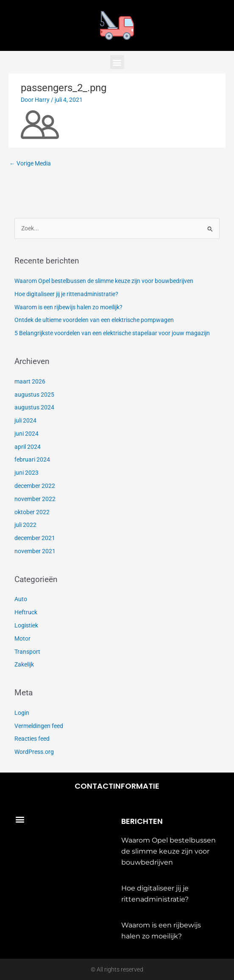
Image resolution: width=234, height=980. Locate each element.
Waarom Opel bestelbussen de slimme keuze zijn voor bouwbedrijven (104, 281)
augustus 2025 (34, 395)
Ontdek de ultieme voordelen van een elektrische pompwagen (94, 320)
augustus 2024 (34, 407)
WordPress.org (34, 752)
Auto (21, 599)
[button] (117, 62)
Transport (27, 652)
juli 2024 (25, 420)
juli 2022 (25, 525)
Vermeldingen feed (39, 726)
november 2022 (35, 499)
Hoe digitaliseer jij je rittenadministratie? (66, 294)
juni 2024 (26, 434)
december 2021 (35, 538)
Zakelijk (24, 664)
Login (22, 713)
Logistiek (26, 625)
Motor (22, 638)
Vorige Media (30, 163)
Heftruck (26, 612)
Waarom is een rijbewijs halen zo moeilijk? (68, 307)
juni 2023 (26, 473)
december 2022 (35, 486)
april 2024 (28, 447)
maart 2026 (30, 381)
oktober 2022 (32, 512)
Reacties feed (32, 739)
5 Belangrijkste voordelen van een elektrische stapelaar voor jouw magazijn (112, 333)
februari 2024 (32, 459)
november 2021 (35, 551)
